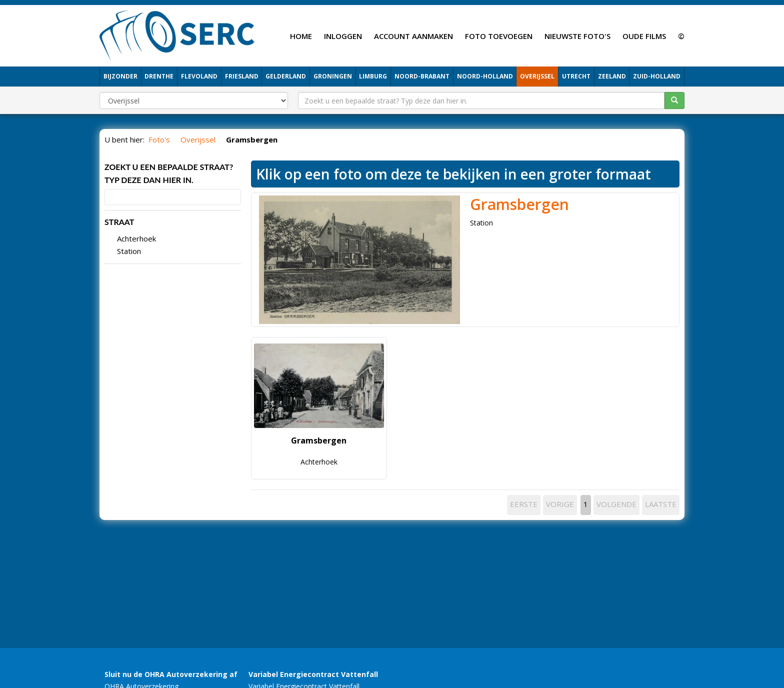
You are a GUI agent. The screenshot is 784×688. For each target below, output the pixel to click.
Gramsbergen (519, 204)
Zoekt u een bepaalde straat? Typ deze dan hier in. (169, 173)
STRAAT (119, 222)
